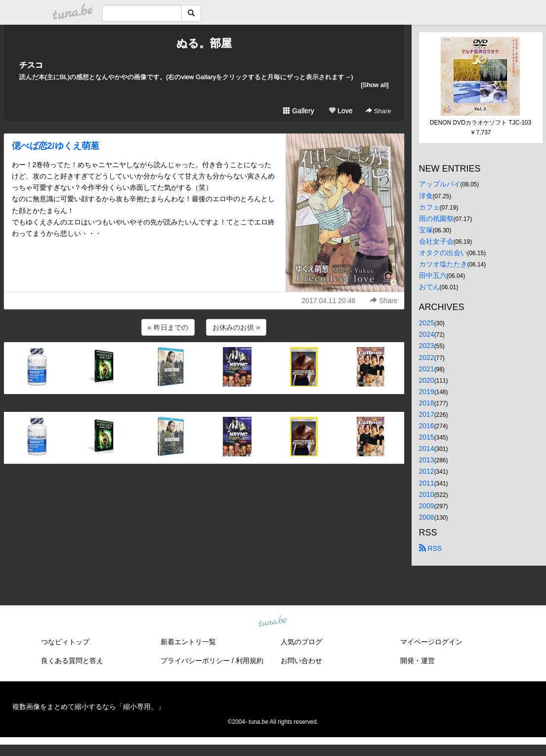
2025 (427, 323)
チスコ (31, 65)
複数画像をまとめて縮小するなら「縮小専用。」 (88, 707)
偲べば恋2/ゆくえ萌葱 (56, 146)
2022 (427, 357)
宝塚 (426, 230)
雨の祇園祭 (436, 219)
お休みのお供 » (236, 327)
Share (378, 111)
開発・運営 (418, 661)
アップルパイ (440, 184)
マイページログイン (431, 642)
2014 (427, 448)
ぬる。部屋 (204, 43)
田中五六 (433, 275)
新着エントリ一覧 (188, 642)
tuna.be (273, 622)
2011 (427, 483)
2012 (427, 471)
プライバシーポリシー (195, 661)
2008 (427, 517)
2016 (427, 426)
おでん (429, 287)
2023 (427, 346)
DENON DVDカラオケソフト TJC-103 (481, 123)
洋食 (426, 196)
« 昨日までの (168, 327)
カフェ (429, 207)
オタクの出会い (443, 253)
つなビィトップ (65, 642)
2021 (427, 369)
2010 (427, 494)
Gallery (298, 111)
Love (340, 111)
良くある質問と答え (72, 661)
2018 (427, 403)
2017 (427, 414)
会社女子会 (436, 241)
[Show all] (375, 85)
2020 (427, 380)
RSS (431, 548)
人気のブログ (301, 642)
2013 (427, 460)
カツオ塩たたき (443, 264)
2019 (427, 392)
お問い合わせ (301, 661)
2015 (427, 437)
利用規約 (250, 661)
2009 (427, 506)
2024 (427, 334)
